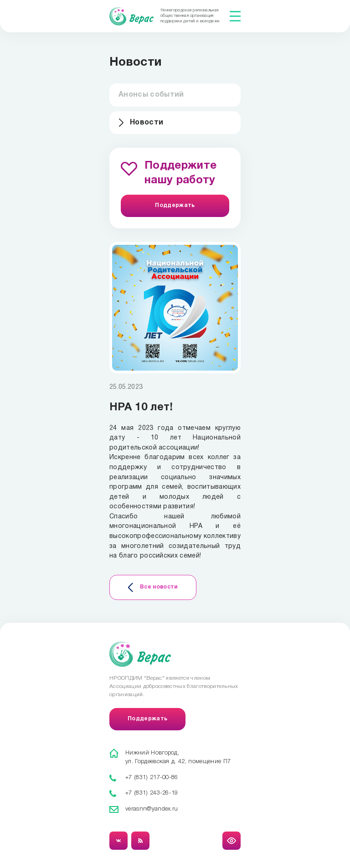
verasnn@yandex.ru (152, 809)
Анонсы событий (151, 95)
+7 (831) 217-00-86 (152, 778)
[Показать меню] (235, 16)
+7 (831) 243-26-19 (152, 793)
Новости (147, 123)
